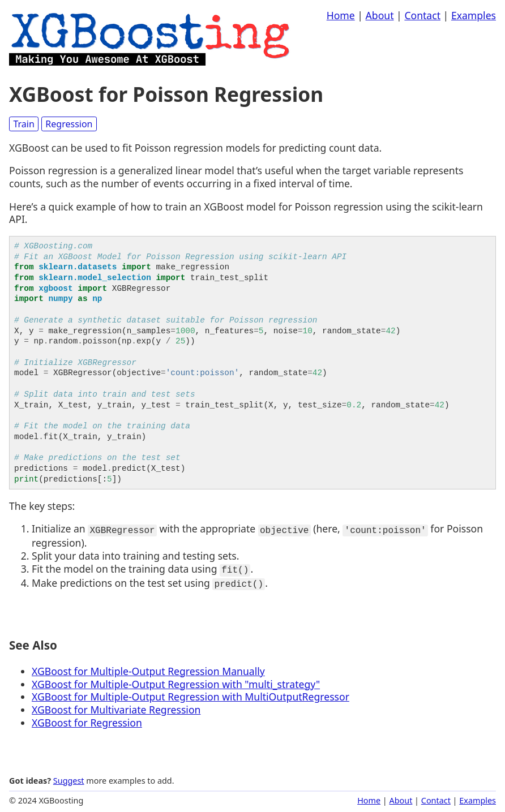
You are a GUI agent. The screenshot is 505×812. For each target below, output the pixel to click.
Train (23, 124)
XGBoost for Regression (87, 719)
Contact (422, 15)
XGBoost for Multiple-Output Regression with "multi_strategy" (176, 681)
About (380, 15)
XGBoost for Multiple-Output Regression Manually (148, 668)
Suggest (69, 777)
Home (341, 15)
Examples (474, 15)
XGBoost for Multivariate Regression (116, 707)
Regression (69, 124)
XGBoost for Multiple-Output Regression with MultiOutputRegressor (191, 694)
